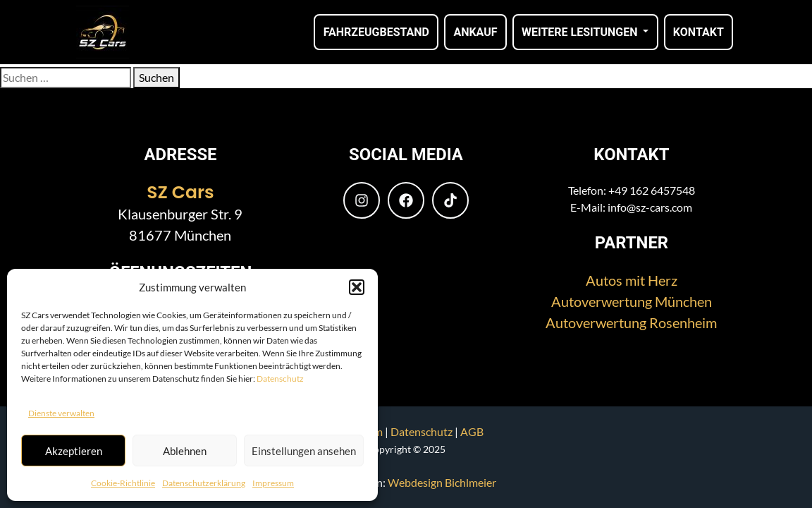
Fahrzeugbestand (376, 32)
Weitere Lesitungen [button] (581, 32)
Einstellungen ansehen (304, 451)
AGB (472, 431)
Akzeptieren (74, 451)
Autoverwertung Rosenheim (631, 322)
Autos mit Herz (632, 280)
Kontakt (699, 32)
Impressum (273, 483)
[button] (357, 287)
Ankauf (475, 32)
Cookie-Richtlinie (123, 483)
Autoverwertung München (632, 301)
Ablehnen (185, 451)
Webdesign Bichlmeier (442, 482)
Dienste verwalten (61, 413)
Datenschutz (280, 379)
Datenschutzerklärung (204, 483)
